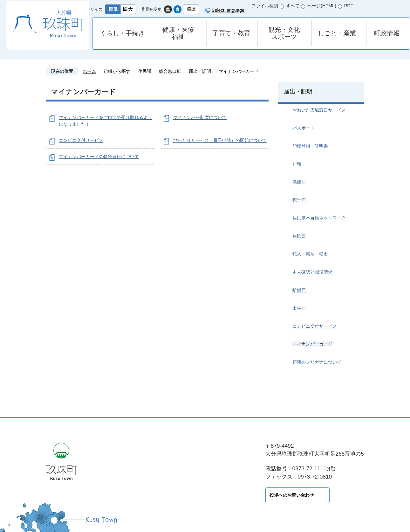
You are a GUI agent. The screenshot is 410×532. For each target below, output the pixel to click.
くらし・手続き (122, 33)
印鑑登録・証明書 (310, 146)
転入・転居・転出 (310, 254)
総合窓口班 (170, 71)
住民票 (299, 236)
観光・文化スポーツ (284, 33)
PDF (349, 6)
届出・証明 (200, 71)
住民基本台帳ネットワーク (319, 218)
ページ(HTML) (322, 6)
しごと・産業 (337, 33)
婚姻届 (299, 182)
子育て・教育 (231, 33)
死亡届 (299, 200)
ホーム (89, 71)
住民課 (145, 71)
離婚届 (299, 290)
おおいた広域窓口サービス (319, 110)
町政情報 (387, 33)
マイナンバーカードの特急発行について (99, 157)
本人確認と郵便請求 (312, 272)
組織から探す (117, 71)
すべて (293, 6)
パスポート (304, 128)
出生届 (299, 308)
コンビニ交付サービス (81, 140)
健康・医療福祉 (178, 33)
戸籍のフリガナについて (317, 362)
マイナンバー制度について (200, 117)
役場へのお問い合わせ (145, 495)
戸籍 (297, 164)
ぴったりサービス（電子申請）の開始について (220, 140)
